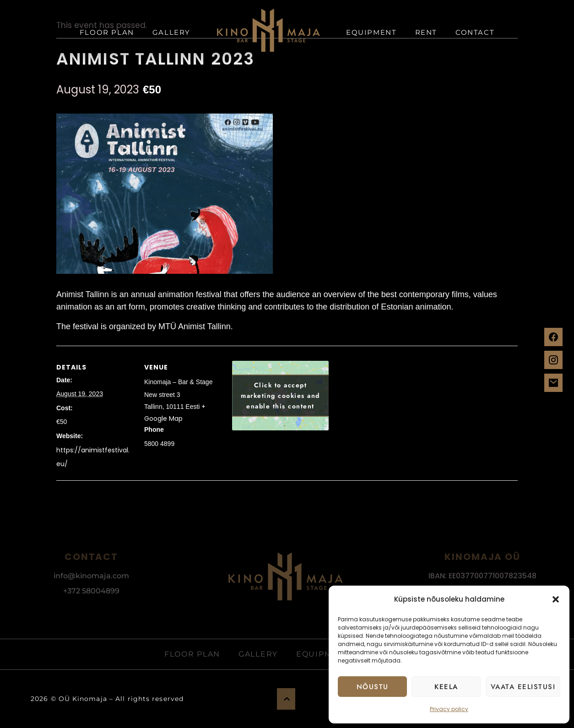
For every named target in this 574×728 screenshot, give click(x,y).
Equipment (371, 32)
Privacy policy (449, 709)
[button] (556, 599)
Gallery (171, 32)
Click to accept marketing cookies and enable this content (280, 396)
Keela (446, 687)
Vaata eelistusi (523, 687)
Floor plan (107, 32)
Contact (475, 32)
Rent (426, 32)
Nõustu (373, 687)
